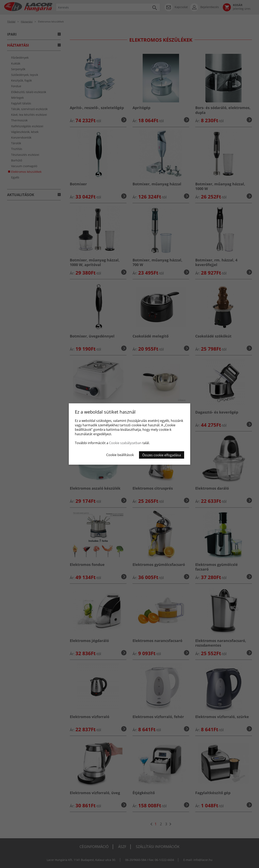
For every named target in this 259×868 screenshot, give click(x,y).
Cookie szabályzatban (125, 443)
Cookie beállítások (120, 455)
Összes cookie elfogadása (162, 455)
